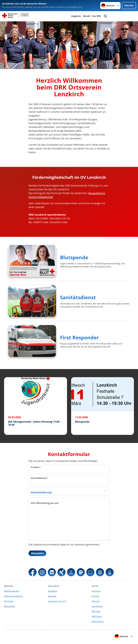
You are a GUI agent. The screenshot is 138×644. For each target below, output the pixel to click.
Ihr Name (36, 467)
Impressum (97, 606)
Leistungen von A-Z (57, 601)
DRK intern (97, 616)
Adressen (96, 591)
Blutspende (74, 257)
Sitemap (96, 601)
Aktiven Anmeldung (13, 596)
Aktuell (87, 16)
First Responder (79, 337)
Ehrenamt (9, 601)
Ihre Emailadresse (39, 478)
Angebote (76, 16)
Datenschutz (98, 621)
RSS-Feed (96, 611)
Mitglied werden (12, 591)
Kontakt (95, 596)
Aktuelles (52, 596)
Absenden (37, 553)
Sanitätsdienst (78, 297)
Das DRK (97, 16)
